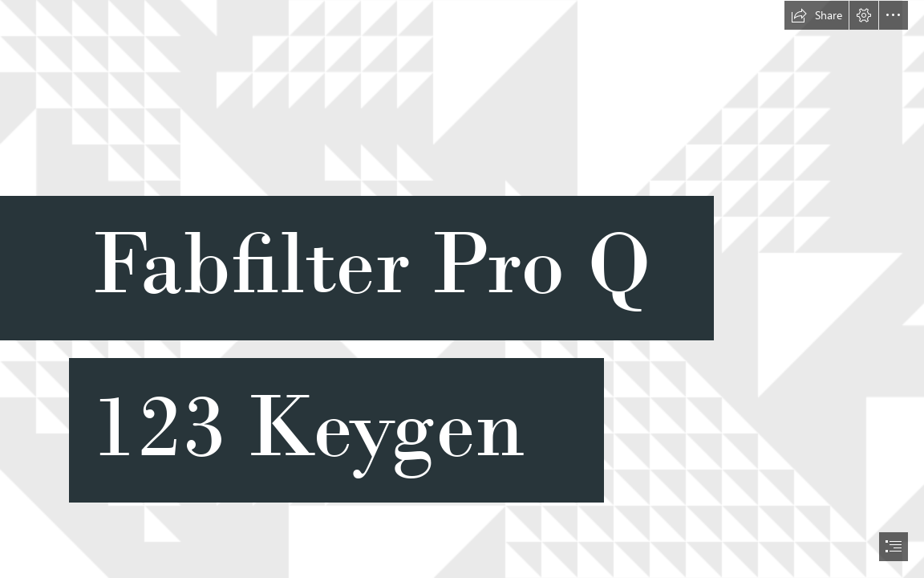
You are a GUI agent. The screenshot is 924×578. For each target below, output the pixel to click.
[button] (817, 15)
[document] (462, 289)
